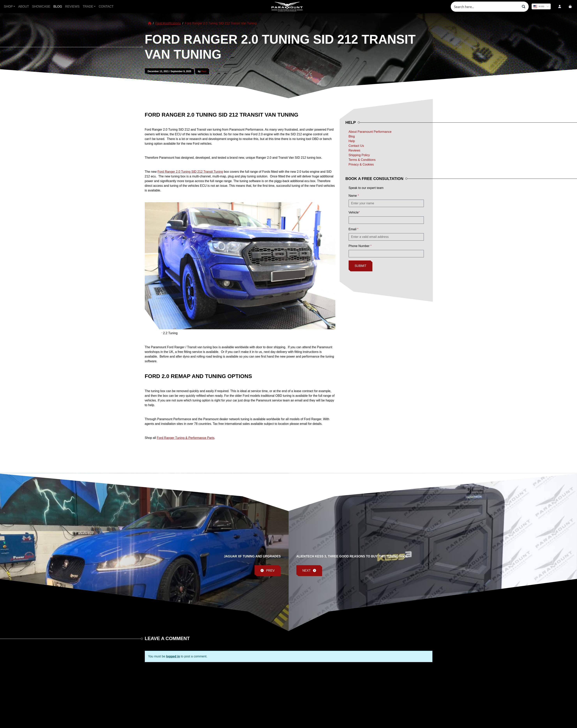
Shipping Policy (359, 155)
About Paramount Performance (370, 132)
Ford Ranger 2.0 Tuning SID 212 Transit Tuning (190, 172)
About (23, 7)
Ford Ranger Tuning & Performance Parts (186, 438)
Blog (58, 7)
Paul (204, 71)
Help (352, 141)
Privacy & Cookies (361, 164)
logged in (173, 656)
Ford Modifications (168, 23)
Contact (106, 7)
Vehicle (354, 212)
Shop (8, 7)
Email (354, 229)
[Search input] (486, 7)
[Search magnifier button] (524, 7)
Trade (88, 7)
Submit (361, 266)
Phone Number (360, 246)
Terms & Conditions (362, 160)
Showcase (41, 7)
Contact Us (356, 146)
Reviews (72, 7)
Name (354, 196)
